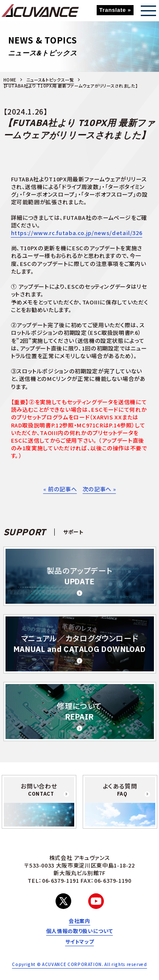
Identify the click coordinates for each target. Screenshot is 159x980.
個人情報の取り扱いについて (79, 931)
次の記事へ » (99, 489)
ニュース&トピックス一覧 (50, 80)
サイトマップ (80, 942)
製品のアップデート (80, 576)
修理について (79, 711)
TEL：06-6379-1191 (53, 880)
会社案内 (79, 921)
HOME (10, 80)
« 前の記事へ (60, 489)
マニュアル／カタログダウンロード (80, 644)
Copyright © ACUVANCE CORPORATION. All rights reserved (79, 964)
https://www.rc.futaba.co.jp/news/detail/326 (77, 233)
